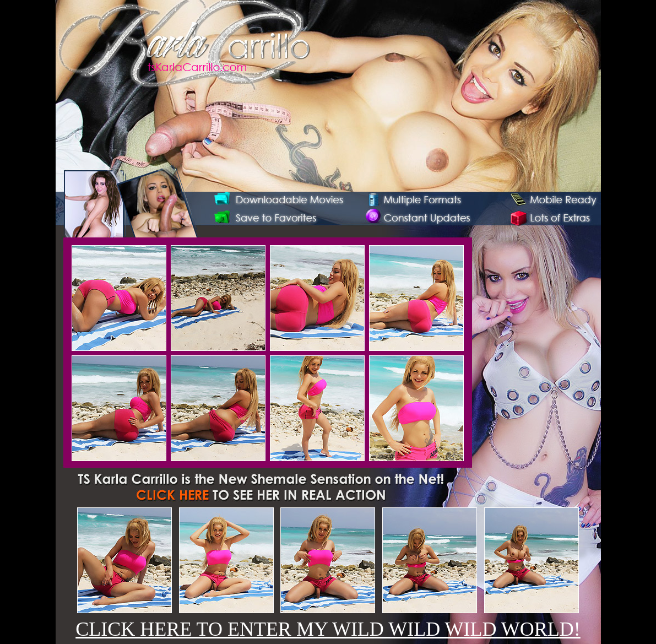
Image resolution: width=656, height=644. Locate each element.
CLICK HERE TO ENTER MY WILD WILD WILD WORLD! (328, 629)
